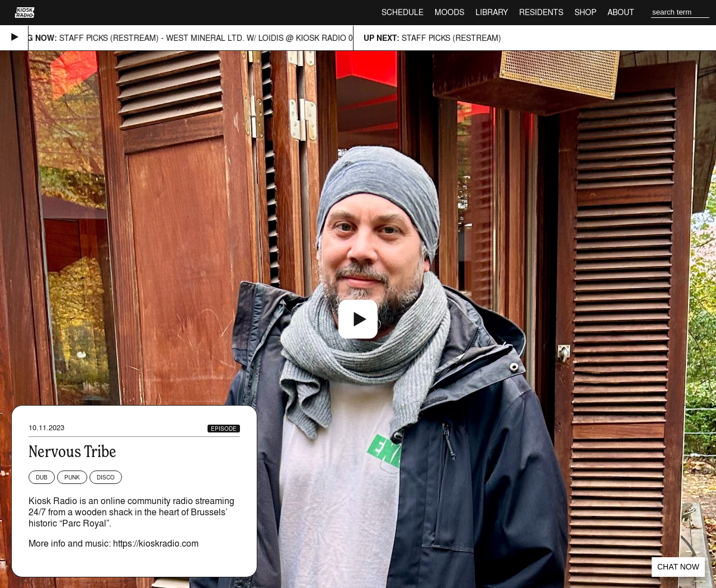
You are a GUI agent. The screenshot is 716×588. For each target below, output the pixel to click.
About (621, 12)
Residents (541, 12)
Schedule (402, 12)
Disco (106, 477)
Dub (42, 477)
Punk (72, 477)
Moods (449, 12)
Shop (585, 12)
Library (492, 12)
